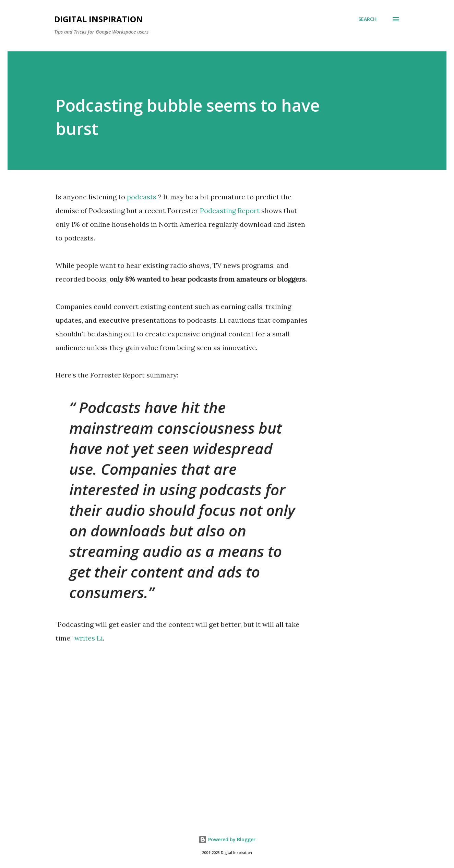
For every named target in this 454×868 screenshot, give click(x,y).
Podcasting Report (230, 210)
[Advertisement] (227, 733)
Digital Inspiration (99, 19)
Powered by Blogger (227, 839)
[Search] (367, 19)
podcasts (142, 197)
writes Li (89, 638)
